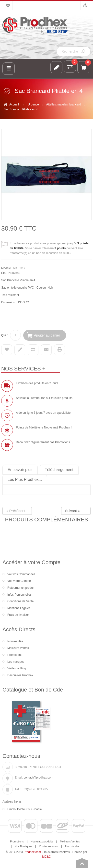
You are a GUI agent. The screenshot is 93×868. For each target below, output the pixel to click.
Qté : (5, 335)
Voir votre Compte (19, 581)
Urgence (33, 104)
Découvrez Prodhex (20, 675)
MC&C (46, 857)
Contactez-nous (48, 846)
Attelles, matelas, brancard (64, 104)
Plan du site (72, 846)
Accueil (14, 104)
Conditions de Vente (20, 601)
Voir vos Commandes (21, 574)
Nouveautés (15, 641)
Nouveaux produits (42, 841)
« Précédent (16, 511)
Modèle (6, 268)
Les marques (16, 662)
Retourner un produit (21, 588)
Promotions (15, 655)
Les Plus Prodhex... (25, 479)
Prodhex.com (32, 852)
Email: (19, 778)
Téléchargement (59, 470)
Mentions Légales (19, 608)
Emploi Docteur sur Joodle (25, 809)
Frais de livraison (18, 615)
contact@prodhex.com (38, 778)
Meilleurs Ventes (18, 648)
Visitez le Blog (17, 668)
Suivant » (72, 511)
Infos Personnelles (19, 595)
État (4, 273)
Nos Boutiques (23, 846)
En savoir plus (20, 470)
